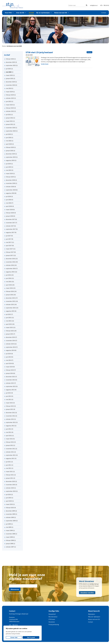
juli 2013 (8, 393)
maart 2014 (9, 367)
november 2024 (11, 85)
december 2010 (10, 481)
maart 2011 (9, 471)
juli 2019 (8, 164)
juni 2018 (9, 200)
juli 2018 (8, 196)
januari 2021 (10, 124)
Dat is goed (31, 637)
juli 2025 (8, 69)
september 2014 (11, 347)
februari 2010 (10, 508)
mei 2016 (9, 282)
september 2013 (11, 386)
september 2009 (11, 521)
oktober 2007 (10, 547)
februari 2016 (10, 291)
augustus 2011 (10, 458)
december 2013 (10, 377)
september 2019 (11, 157)
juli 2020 (8, 134)
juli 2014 (8, 354)
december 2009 (10, 511)
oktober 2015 (10, 304)
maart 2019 (9, 173)
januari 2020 (10, 151)
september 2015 (11, 308)
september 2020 (11, 131)
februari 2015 (10, 331)
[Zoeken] (87, 5)
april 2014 (9, 363)
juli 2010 (8, 494)
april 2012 (9, 436)
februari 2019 (10, 177)
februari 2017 (10, 252)
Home (4, 46)
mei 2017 (9, 242)
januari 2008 (10, 544)
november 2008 (11, 534)
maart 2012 (9, 439)
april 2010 (9, 501)
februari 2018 (10, 213)
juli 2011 (8, 462)
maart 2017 (9, 249)
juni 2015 (9, 318)
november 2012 (11, 416)
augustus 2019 (10, 160)
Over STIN (8, 13)
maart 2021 (9, 121)
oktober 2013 (10, 383)
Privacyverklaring (54, 624)
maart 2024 (9, 92)
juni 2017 (9, 239)
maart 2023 (9, 105)
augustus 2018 (10, 193)
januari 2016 (10, 295)
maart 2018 (9, 210)
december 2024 (10, 82)
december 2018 (10, 180)
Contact (104, 13)
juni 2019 (9, 167)
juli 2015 (8, 314)
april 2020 (9, 144)
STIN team (52, 619)
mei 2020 (9, 141)
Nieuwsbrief (52, 614)
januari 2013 (10, 409)
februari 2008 (10, 540)
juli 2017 (8, 236)
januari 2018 (10, 216)
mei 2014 (9, 360)
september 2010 (11, 491)
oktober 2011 (10, 452)
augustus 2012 (10, 426)
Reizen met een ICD (61, 13)
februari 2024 (10, 95)
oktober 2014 (10, 344)
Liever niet (14, 637)
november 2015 (11, 301)
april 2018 (9, 206)
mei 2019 (9, 170)
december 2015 (10, 298)
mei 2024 (9, 88)
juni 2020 (9, 137)
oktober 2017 (10, 226)
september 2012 (11, 422)
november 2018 (11, 183)
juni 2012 (9, 429)
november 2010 (11, 485)
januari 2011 (10, 478)
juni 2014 (9, 357)
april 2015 (9, 324)
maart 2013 (9, 403)
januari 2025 (10, 78)
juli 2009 (8, 524)
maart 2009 (9, 530)
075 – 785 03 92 (105, 5)
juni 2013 (9, 396)
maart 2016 (9, 288)
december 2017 (10, 219)
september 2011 (11, 455)
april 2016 (9, 285)
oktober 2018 (10, 187)
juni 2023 (9, 101)
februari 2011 (10, 475)
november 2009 (11, 514)
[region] (23, 633)
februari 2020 (10, 147)
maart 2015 (9, 327)
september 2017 (11, 229)
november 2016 (11, 262)
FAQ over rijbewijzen (94, 617)
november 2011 (11, 449)
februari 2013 (10, 406)
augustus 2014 (10, 350)
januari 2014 (10, 373)
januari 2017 (10, 255)
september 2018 (11, 190)
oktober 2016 (10, 265)
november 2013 (11, 380)
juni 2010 (9, 498)
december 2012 (10, 413)
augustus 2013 (10, 390)
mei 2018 (9, 203)
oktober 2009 (10, 517)
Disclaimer (52, 622)
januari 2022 (10, 118)
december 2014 (10, 337)
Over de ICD (20, 13)
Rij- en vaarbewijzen (43, 13)
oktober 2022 (10, 111)
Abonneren (15, 589)
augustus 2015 (10, 311)
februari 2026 (10, 59)
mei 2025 (9, 72)
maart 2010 (9, 504)
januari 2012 (10, 445)
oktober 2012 (10, 419)
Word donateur (53, 617)
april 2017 (9, 245)
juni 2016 (9, 278)
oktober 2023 (10, 98)
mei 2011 (9, 468)
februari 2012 (10, 442)
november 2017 (11, 223)
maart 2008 (9, 537)
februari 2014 (10, 370)
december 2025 (10, 62)
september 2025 (11, 65)
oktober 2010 (10, 488)
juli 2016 (8, 275)
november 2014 (11, 341)
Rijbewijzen (92, 614)
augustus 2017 (10, 232)
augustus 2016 (10, 272)
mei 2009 (9, 527)
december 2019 (10, 154)
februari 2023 (10, 108)
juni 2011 (9, 465)
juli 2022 (8, 115)
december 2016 (10, 259)
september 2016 (11, 268)
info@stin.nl (94, 5)
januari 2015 (10, 334)
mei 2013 (9, 399)
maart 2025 (9, 75)
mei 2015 (9, 321)
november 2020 (11, 128)
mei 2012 (9, 432)
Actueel (31, 13)
